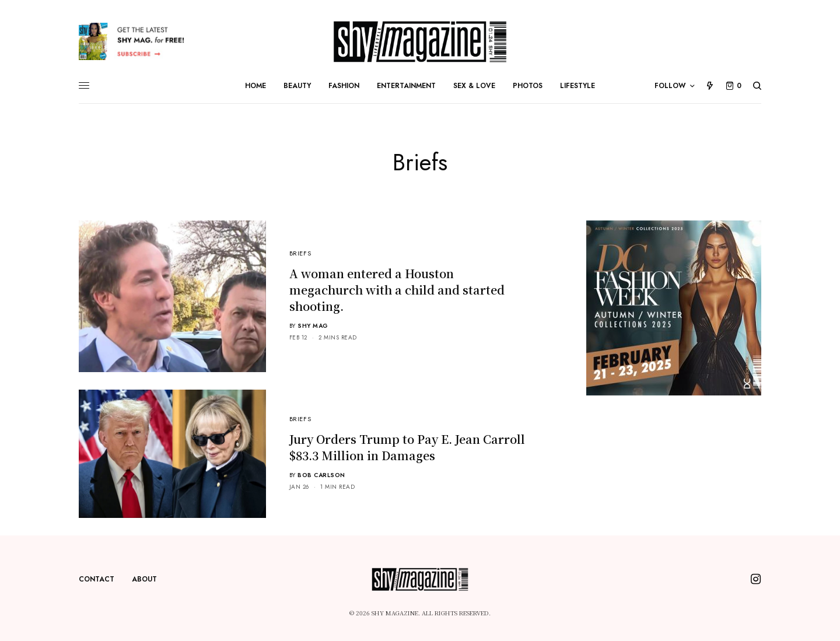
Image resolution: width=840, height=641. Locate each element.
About (144, 579)
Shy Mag (313, 326)
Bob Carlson (321, 475)
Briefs (300, 253)
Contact (97, 579)
